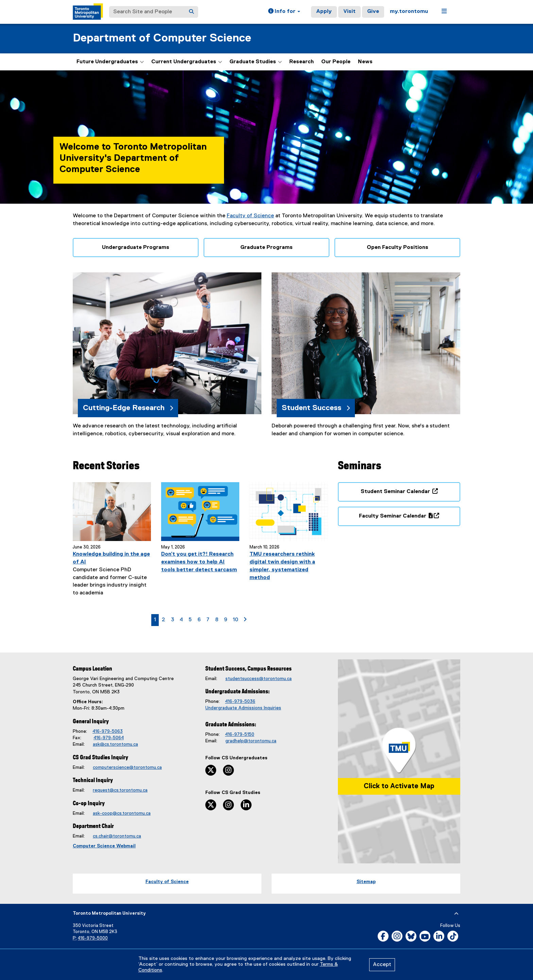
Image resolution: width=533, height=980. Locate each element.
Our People (336, 62)
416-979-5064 (109, 738)
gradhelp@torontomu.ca (251, 741)
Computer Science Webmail (104, 846)
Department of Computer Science (162, 38)
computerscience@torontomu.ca (127, 767)
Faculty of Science (250, 216)
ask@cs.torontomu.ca (115, 744)
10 (237, 619)
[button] (284, 12)
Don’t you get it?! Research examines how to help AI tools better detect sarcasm (199, 562)
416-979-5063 (108, 731)
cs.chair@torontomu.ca (117, 836)
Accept (382, 965)
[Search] (191, 12)
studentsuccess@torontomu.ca (259, 679)
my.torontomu (409, 12)
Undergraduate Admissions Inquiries (243, 708)
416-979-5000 (93, 938)
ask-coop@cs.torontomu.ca (122, 813)
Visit (349, 12)
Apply (324, 12)
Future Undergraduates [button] (110, 62)
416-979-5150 (240, 734)
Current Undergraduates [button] (187, 62)
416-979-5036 (240, 702)
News (365, 62)
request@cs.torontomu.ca (120, 790)
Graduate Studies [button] (256, 62)
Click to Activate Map (399, 786)
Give (373, 12)
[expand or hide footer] (456, 914)
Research (302, 62)
